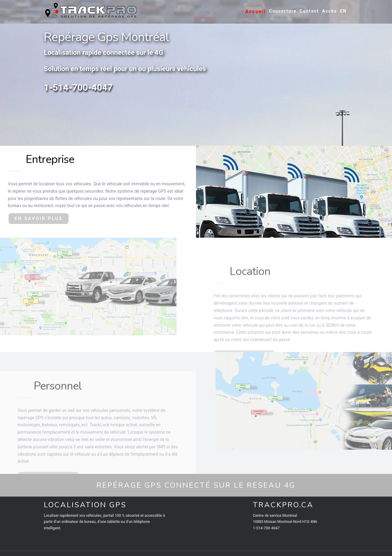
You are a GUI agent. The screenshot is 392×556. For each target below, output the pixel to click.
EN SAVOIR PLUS (39, 218)
